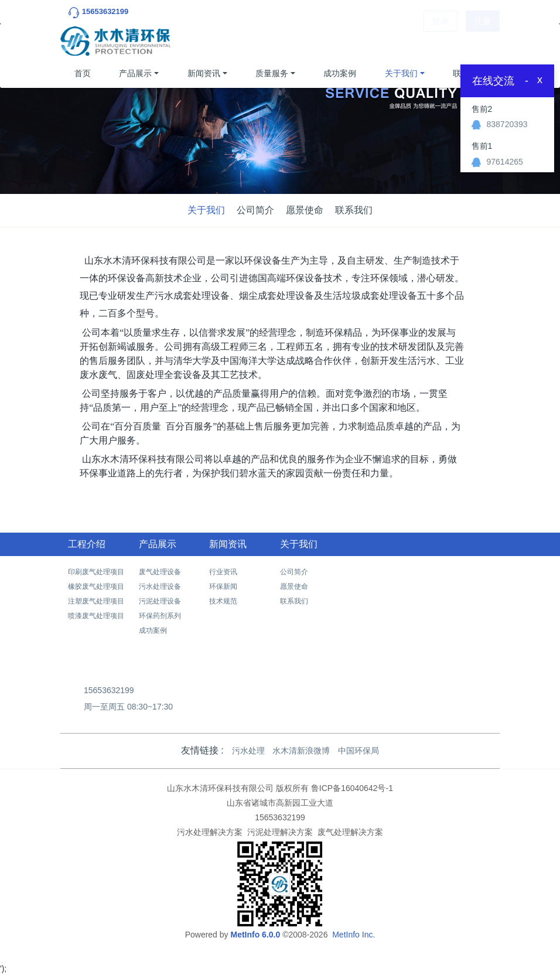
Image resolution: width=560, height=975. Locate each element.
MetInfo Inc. (354, 935)
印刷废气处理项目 (96, 572)
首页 (83, 73)
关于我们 (401, 73)
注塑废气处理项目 (96, 601)
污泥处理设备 (160, 601)
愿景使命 (305, 210)
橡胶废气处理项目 (96, 587)
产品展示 (135, 73)
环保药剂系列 (160, 616)
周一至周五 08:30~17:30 (128, 707)
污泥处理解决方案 (280, 832)
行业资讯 (223, 572)
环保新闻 (223, 587)
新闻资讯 (204, 73)
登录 (441, 41)
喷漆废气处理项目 (96, 616)
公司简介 (255, 210)
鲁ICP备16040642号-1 (352, 788)
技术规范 (223, 601)
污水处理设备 (160, 587)
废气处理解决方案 (350, 832)
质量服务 (272, 73)
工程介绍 (87, 544)
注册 (483, 41)
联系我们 (354, 210)
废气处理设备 (160, 572)
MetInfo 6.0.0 (255, 935)
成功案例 (340, 73)
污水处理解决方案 (210, 832)
